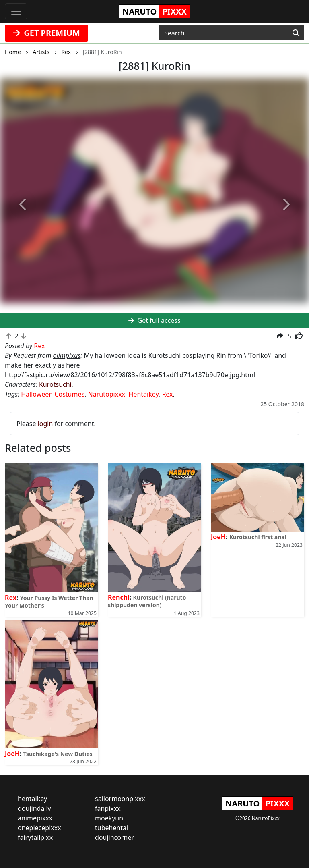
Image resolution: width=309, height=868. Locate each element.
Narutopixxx (107, 394)
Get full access (154, 320)
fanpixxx (108, 808)
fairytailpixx (35, 837)
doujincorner (114, 837)
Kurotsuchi (55, 384)
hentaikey (32, 799)
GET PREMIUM (46, 33)
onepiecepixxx (39, 828)
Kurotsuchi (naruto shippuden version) (147, 601)
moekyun (109, 818)
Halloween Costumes (53, 394)
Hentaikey (144, 394)
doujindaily (34, 808)
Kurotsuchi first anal (258, 537)
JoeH (218, 537)
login (45, 424)
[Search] (296, 33)
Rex (167, 394)
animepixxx (35, 818)
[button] (23, 205)
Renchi (119, 597)
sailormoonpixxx (120, 799)
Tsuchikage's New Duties (58, 754)
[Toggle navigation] (16, 11)
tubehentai (111, 828)
